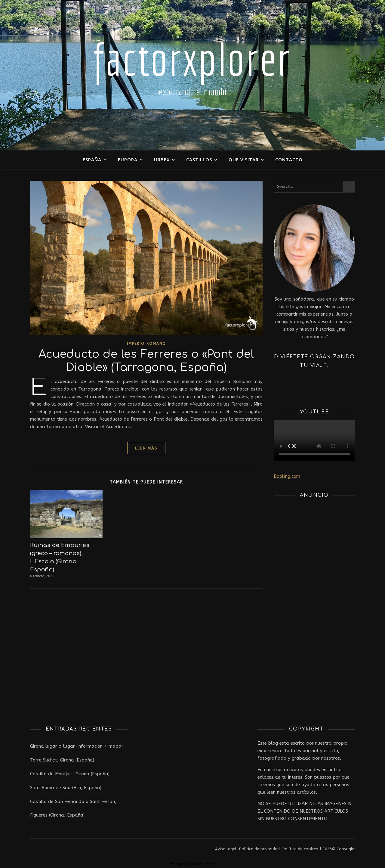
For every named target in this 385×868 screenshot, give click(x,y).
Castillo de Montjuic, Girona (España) (70, 774)
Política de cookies (300, 849)
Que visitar (244, 159)
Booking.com (287, 476)
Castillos (199, 159)
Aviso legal (226, 849)
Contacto (289, 159)
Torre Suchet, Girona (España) (62, 760)
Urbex (162, 159)
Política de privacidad (259, 849)
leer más (146, 448)
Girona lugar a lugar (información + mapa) (76, 746)
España (92, 159)
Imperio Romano (146, 344)
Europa (128, 159)
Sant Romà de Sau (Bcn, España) (66, 788)
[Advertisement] (314, 594)
